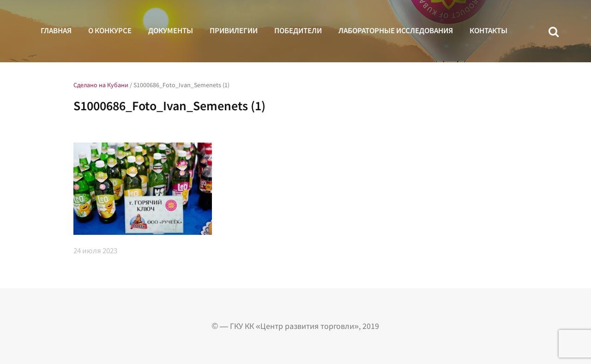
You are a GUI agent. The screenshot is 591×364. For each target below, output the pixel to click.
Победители (298, 30)
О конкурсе (110, 30)
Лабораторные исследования (396, 30)
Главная (56, 30)
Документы (171, 30)
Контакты (488, 30)
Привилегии (234, 30)
